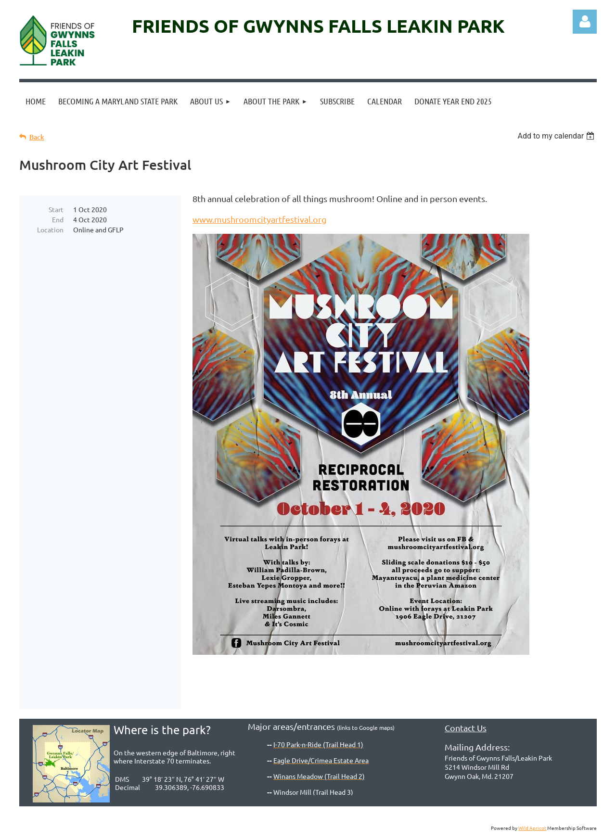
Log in (585, 22)
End (58, 219)
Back (37, 137)
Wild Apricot (532, 828)
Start (56, 209)
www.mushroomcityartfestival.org (259, 219)
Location (50, 229)
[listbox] (557, 136)
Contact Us (466, 728)
